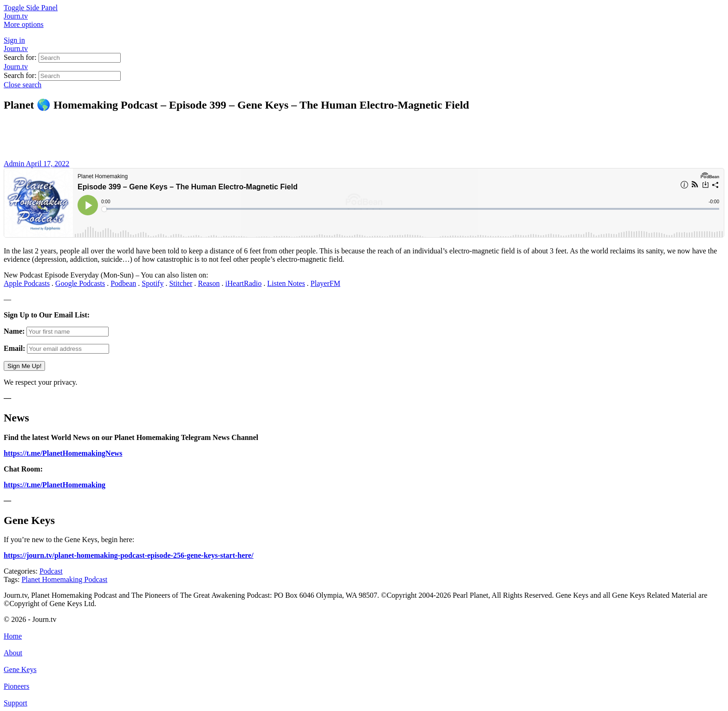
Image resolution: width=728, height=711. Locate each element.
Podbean (123, 283)
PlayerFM (325, 283)
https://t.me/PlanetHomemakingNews (63, 453)
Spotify (153, 283)
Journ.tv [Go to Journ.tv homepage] (16, 16)
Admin (15, 164)
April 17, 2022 (48, 164)
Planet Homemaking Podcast (64, 579)
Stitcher (181, 283)
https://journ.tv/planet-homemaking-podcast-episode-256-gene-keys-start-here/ (129, 555)
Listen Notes (286, 283)
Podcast (51, 571)
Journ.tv (16, 48)
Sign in (14, 40)
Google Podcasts (80, 283)
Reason (209, 283)
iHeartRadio (243, 283)
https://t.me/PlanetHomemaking (55, 485)
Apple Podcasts (27, 283)
